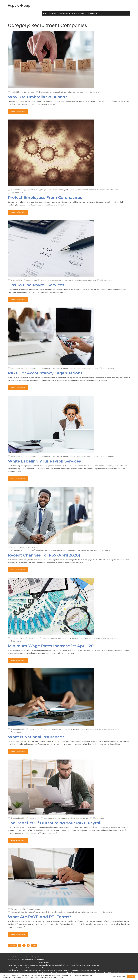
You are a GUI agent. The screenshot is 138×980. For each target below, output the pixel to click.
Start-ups (79, 92)
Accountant (46, 280)
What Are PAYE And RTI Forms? (40, 917)
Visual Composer (27, 960)
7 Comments (16, 732)
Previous (12, 946)
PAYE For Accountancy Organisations (45, 373)
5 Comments (107, 912)
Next (34, 946)
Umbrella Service (14, 970)
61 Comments (107, 550)
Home (45, 13)
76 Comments (108, 456)
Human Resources (78, 13)
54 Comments (93, 92)
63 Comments (99, 818)
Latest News (25, 965)
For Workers (92, 13)
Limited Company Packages (60, 970)
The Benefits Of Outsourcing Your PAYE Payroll (55, 823)
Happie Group (19, 6)
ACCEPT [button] (131, 976)
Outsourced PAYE (45, 965)
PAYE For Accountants (77, 965)
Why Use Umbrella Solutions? (38, 97)
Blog (40, 92)
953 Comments (17, 193)
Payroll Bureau (64, 13)
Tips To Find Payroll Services (36, 285)
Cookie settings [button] (119, 976)
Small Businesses (69, 92)
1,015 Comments (106, 280)
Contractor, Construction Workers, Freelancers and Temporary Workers (32, 968)
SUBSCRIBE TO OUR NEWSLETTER (94, 970)
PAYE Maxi (24, 970)
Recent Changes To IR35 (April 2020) (44, 555)
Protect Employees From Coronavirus (45, 197)
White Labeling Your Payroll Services (45, 461)
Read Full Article (18, 112)
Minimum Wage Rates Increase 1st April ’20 (51, 646)
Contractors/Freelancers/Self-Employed (61, 190)
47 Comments (108, 368)
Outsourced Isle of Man (60, 965)
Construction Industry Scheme (39, 970)
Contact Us (34, 965)
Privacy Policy (76, 970)
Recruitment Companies (52, 92)
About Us (53, 13)
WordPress (40, 960)
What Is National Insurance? (36, 737)
